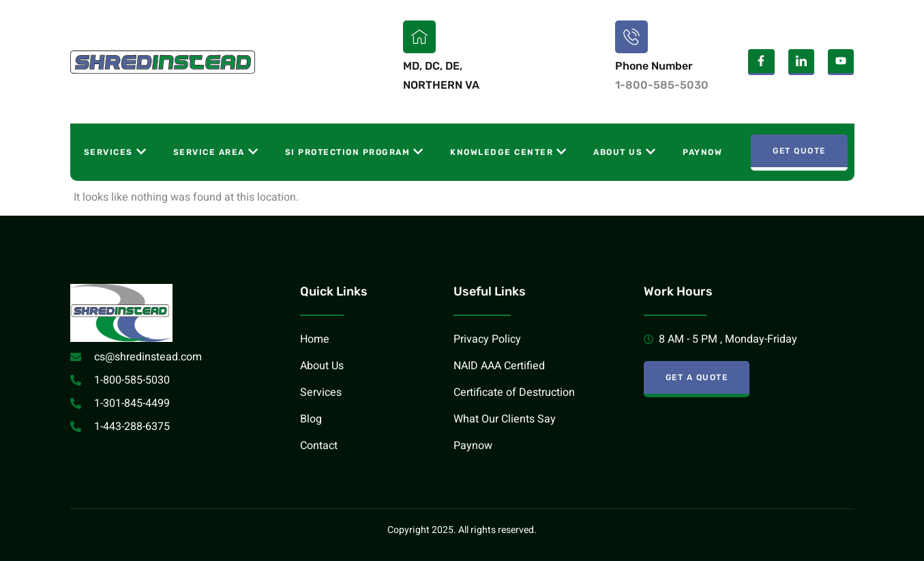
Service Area (215, 152)
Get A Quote (697, 377)
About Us (624, 152)
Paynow (702, 152)
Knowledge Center (508, 152)
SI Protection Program (354, 152)
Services (115, 152)
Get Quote (799, 151)
